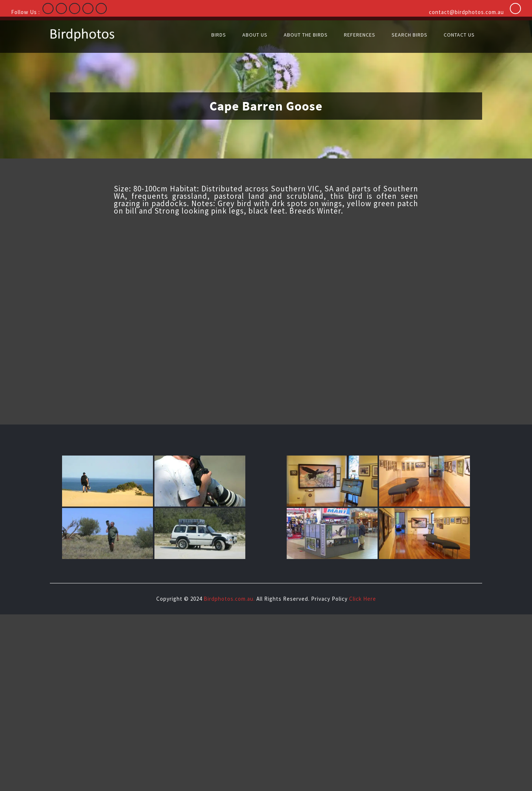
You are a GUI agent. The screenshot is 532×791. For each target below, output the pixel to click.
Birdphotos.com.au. (229, 599)
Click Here (363, 599)
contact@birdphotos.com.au (466, 12)
